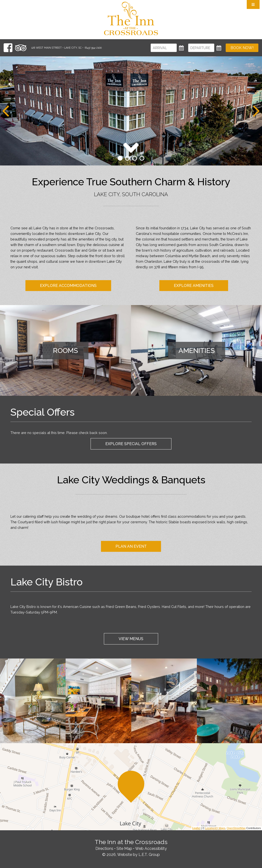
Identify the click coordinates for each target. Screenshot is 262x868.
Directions (104, 849)
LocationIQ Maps (215, 828)
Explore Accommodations (68, 286)
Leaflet (196, 828)
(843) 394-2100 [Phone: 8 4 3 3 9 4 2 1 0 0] (93, 48)
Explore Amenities (194, 286)
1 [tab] (120, 158)
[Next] (256, 111)
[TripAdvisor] (21, 48)
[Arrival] (164, 48)
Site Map (124, 849)
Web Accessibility (151, 849)
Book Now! (242, 48)
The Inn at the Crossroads (131, 18)
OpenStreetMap (236, 828)
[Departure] (201, 48)
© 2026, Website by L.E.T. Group (131, 855)
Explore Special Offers (131, 444)
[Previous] (6, 111)
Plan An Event (131, 546)
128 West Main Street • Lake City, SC (56, 48)
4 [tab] (142, 158)
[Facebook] (8, 48)
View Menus (131, 639)
